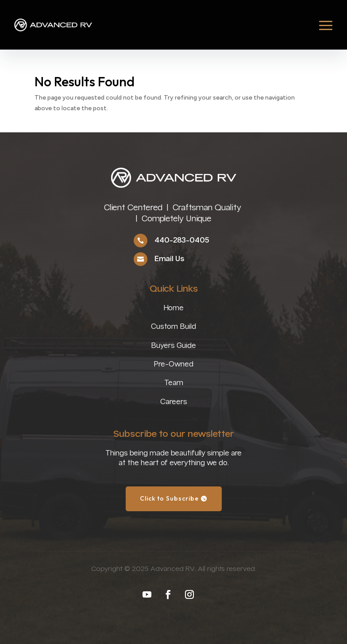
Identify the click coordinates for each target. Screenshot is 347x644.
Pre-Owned (173, 364)
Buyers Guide (173, 346)
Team (174, 383)
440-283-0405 (182, 241)
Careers (174, 402)
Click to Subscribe (169, 498)
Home (173, 308)
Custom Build (173, 327)
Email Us (169, 259)
